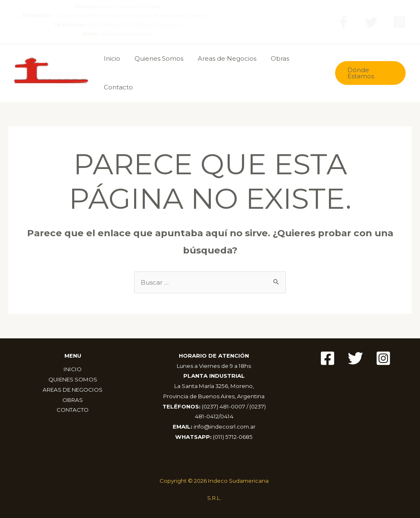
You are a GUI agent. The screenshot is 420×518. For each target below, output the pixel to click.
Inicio (111, 58)
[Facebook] (344, 22)
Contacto (117, 87)
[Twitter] (371, 22)
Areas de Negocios (222, 58)
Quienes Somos (156, 58)
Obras (273, 58)
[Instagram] (399, 22)
